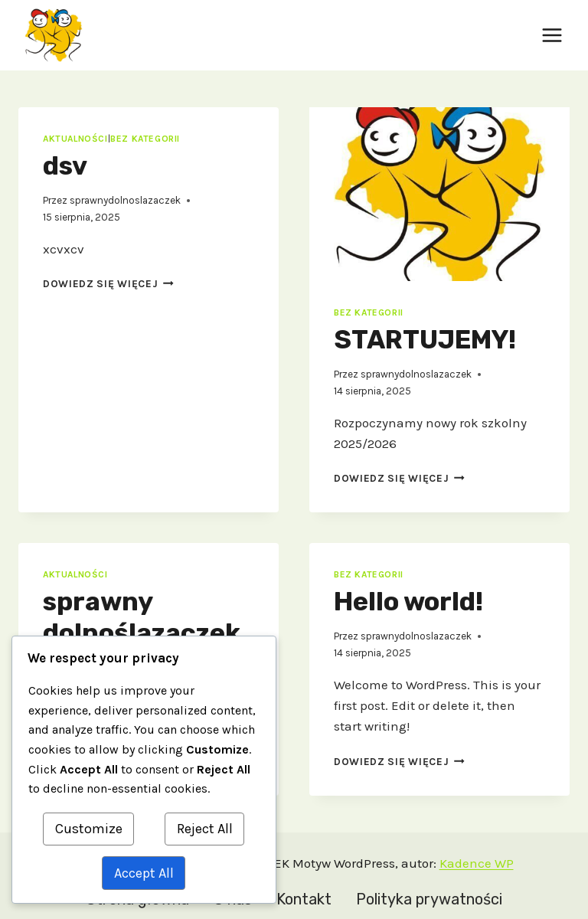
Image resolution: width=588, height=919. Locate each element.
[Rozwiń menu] (552, 35)
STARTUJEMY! (425, 340)
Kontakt (304, 899)
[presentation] (439, 194)
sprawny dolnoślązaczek (142, 617)
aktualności (75, 139)
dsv (65, 166)
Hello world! (408, 602)
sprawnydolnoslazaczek (125, 200)
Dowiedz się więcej (108, 284)
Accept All (144, 873)
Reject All (205, 829)
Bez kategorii (145, 139)
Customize (89, 829)
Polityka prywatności (429, 899)
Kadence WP (477, 863)
